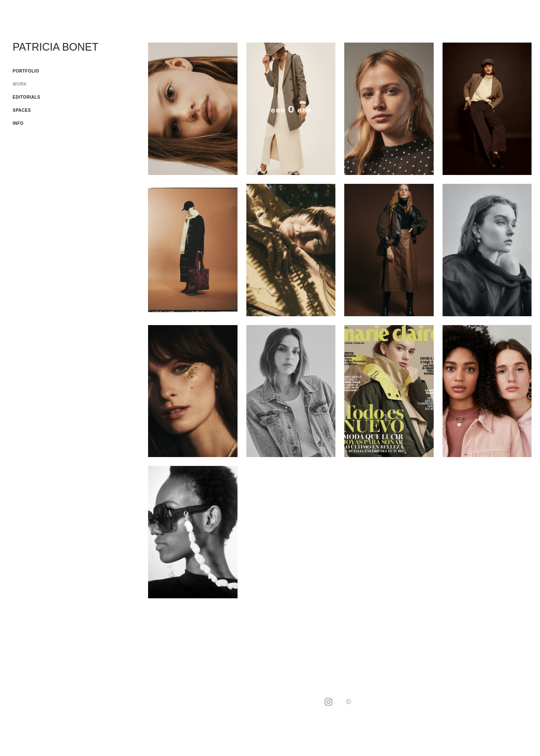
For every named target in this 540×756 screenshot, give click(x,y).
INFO (18, 123)
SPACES (22, 110)
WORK (20, 84)
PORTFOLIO (26, 71)
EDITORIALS (26, 97)
